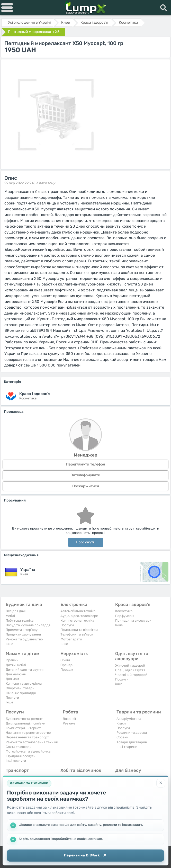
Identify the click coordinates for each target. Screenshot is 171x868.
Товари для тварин (132, 742)
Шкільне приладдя (21, 693)
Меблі (10, 616)
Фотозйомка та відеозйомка (28, 751)
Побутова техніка (20, 620)
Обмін (65, 660)
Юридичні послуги (21, 756)
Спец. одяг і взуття (130, 670)
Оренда (66, 665)
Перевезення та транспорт (27, 737)
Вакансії (69, 719)
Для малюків (16, 674)
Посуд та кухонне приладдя (28, 625)
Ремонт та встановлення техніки (32, 742)
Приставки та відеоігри (79, 630)
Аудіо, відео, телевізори (79, 616)
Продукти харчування (23, 634)
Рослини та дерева (132, 733)
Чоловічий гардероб (131, 675)
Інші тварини (127, 747)
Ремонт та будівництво (24, 639)
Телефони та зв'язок (77, 634)
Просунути (86, 542)
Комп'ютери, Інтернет (23, 728)
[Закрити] (161, 782)
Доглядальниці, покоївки (25, 723)
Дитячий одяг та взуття (25, 670)
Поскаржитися (86, 486)
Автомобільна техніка (78, 611)
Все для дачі (16, 611)
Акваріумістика (129, 719)
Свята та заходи (19, 747)
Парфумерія (125, 616)
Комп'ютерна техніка (77, 620)
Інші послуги (16, 761)
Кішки (121, 723)
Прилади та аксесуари (133, 620)
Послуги (67, 625)
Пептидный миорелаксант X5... (35, 32)
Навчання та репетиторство (28, 733)
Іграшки (12, 660)
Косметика (124, 611)
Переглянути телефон (86, 464)
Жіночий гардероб (130, 665)
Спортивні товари (20, 688)
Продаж (67, 670)
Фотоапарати (71, 639)
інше (119, 684)
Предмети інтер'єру (22, 630)
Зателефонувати (85, 475)
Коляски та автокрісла (24, 683)
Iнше (9, 644)
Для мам (12, 679)
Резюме (69, 723)
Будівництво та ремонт (24, 719)
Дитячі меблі (16, 665)
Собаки (122, 737)
